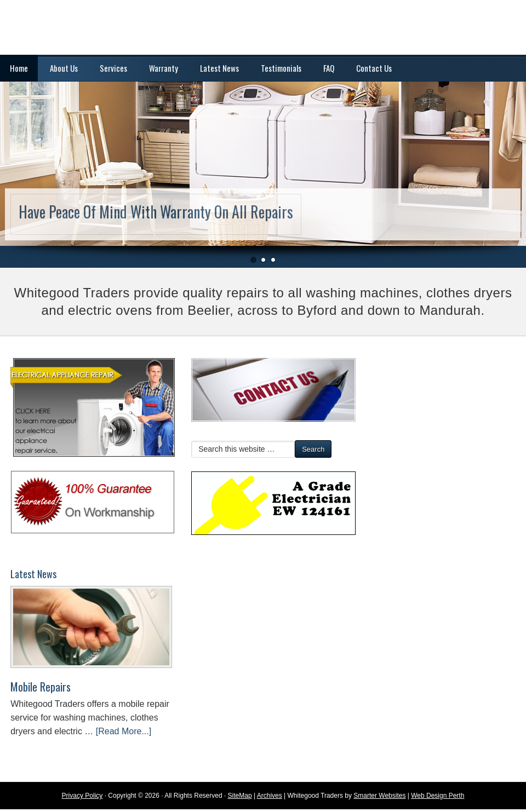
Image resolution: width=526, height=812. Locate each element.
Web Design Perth (438, 796)
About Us (64, 68)
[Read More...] (124, 731)
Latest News (219, 68)
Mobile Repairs (41, 687)
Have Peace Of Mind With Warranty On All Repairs (156, 212)
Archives (270, 796)
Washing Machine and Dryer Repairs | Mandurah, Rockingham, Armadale (263, 27)
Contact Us (374, 68)
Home (19, 68)
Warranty (164, 68)
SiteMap (240, 796)
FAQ (329, 68)
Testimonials (281, 68)
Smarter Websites (379, 796)
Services (113, 68)
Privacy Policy (82, 796)
